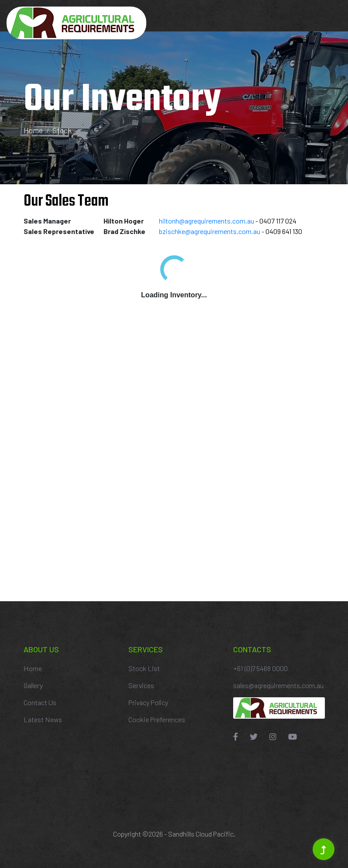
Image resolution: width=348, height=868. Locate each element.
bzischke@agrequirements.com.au (210, 231)
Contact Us (40, 702)
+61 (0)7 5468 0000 (260, 668)
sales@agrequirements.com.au (278, 685)
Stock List (144, 668)
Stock (62, 130)
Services (141, 685)
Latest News (43, 719)
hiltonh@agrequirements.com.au (207, 221)
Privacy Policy (148, 702)
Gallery (33, 685)
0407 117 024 (278, 221)
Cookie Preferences (157, 719)
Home (33, 130)
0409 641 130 (284, 231)
